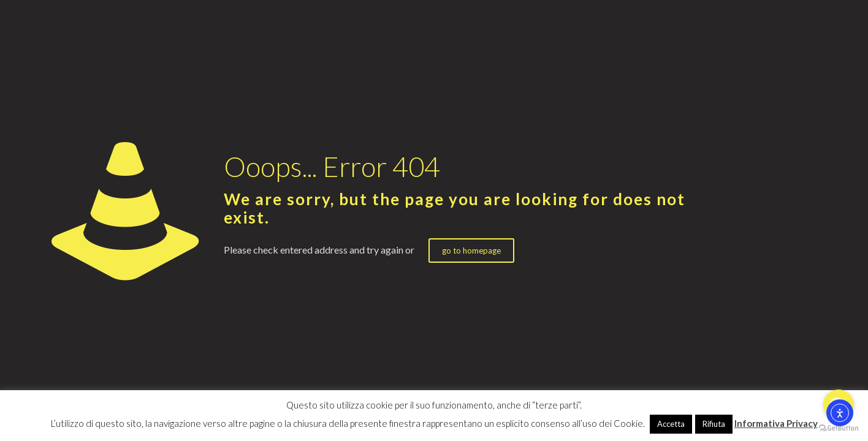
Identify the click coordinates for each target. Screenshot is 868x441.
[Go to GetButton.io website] (839, 428)
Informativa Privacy (776, 423)
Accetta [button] (671, 424)
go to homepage (471, 251)
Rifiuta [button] (714, 424)
